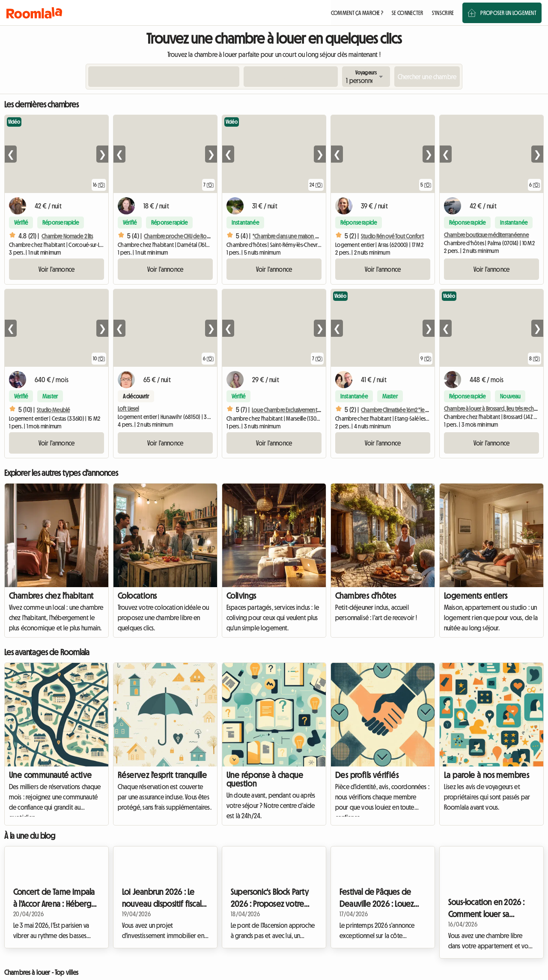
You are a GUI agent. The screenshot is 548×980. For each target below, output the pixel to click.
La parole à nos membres (487, 775)
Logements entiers (476, 596)
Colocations (137, 596)
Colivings (241, 596)
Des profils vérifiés (367, 775)
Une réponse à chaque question (265, 779)
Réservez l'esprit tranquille (162, 775)
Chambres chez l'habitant (51, 596)
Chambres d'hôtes (366, 596)
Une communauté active (50, 775)
